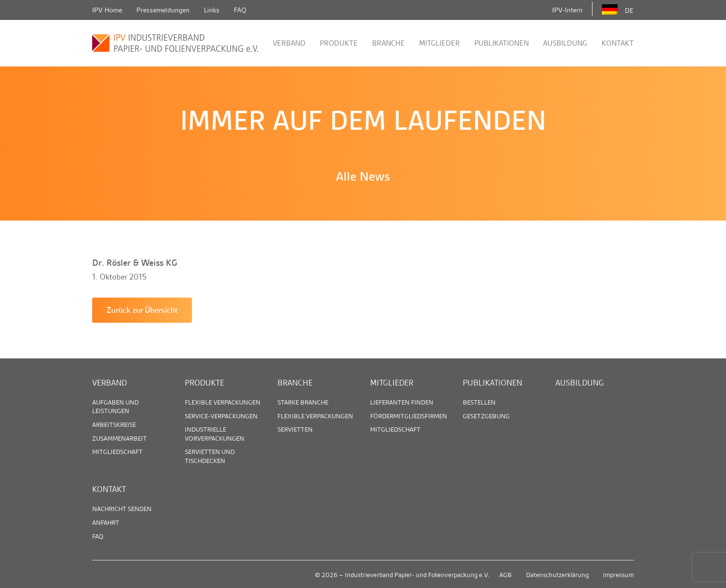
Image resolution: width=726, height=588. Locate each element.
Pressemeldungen (163, 10)
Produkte (339, 43)
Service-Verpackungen (221, 416)
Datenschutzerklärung (557, 575)
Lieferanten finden (402, 402)
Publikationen (502, 43)
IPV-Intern (567, 10)
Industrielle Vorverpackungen (215, 434)
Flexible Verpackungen (223, 402)
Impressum (618, 575)
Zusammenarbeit (119, 438)
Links (212, 10)
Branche (388, 43)
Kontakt (618, 43)
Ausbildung (565, 43)
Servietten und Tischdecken (210, 456)
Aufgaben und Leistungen (115, 406)
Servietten (295, 429)
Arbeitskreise (114, 424)
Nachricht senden (122, 509)
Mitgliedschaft (117, 452)
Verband (289, 43)
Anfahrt (106, 522)
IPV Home (107, 10)
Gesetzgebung (486, 416)
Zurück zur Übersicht (142, 310)
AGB (506, 575)
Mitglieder (439, 43)
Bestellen (479, 402)
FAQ (240, 10)
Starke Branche (303, 402)
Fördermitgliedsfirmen (409, 416)
